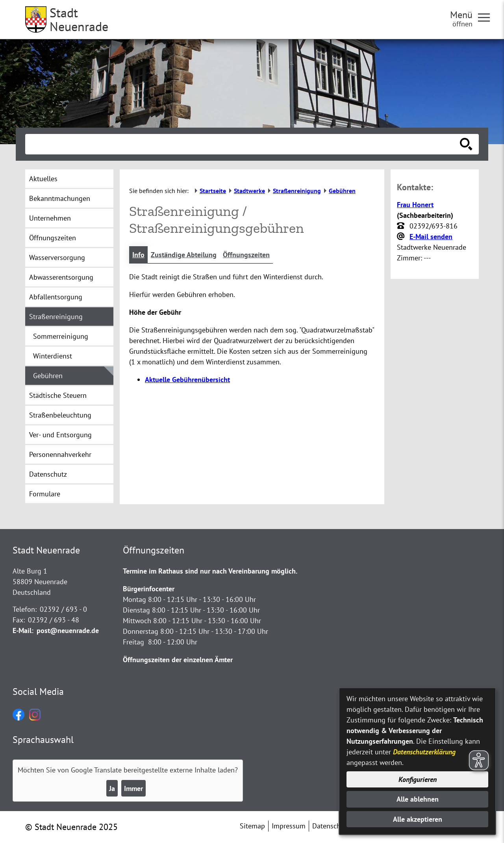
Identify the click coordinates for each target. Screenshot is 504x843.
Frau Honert (415, 205)
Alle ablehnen (418, 799)
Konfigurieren (418, 779)
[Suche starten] (466, 144)
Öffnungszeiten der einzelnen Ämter (178, 660)
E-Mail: (23, 630)
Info (138, 255)
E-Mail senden (431, 237)
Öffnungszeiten (246, 255)
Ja (112, 788)
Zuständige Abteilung (184, 255)
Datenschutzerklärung (424, 752)
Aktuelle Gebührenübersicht (187, 380)
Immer (133, 788)
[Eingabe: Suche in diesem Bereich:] (243, 144)
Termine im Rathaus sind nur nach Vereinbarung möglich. (210, 571)
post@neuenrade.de (68, 630)
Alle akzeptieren (418, 819)
